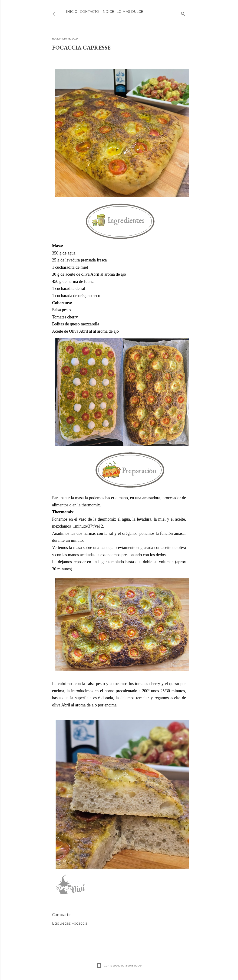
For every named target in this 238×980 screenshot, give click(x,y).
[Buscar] (183, 13)
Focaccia (79, 923)
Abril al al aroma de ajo (99, 331)
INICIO (72, 12)
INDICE (108, 12)
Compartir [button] (61, 915)
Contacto (89, 12)
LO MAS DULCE (130, 12)
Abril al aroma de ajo (108, 274)
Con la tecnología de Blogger (119, 966)
